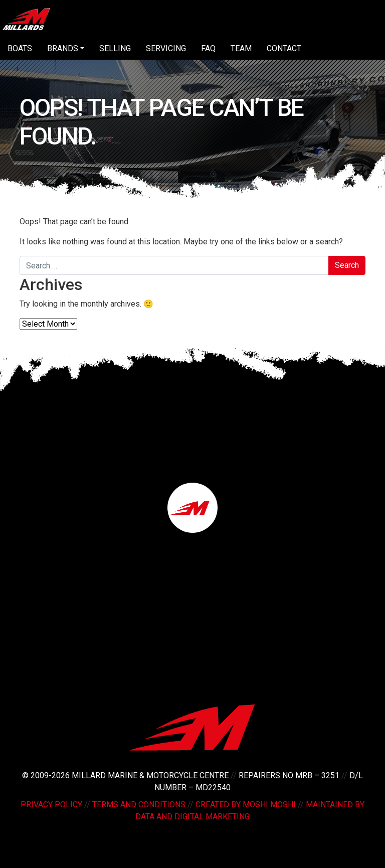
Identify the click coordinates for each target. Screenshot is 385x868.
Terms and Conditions (139, 805)
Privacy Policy (51, 805)
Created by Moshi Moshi (246, 805)
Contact (284, 48)
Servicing (166, 48)
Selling (115, 48)
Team (241, 48)
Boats (20, 48)
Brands (63, 48)
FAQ (208, 48)
